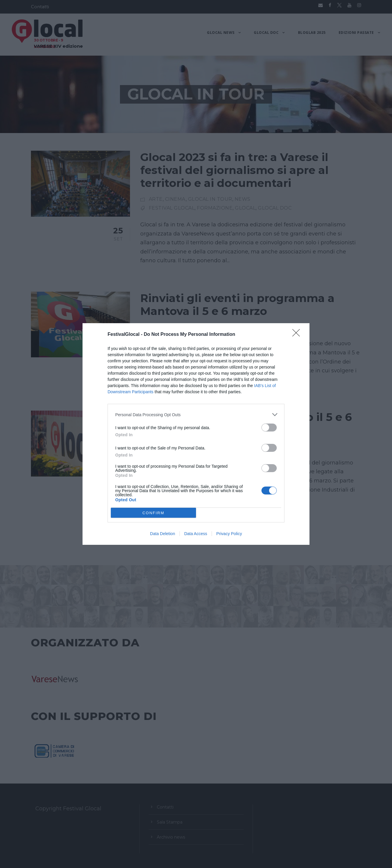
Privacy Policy (229, 534)
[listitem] (196, 415)
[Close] (298, 335)
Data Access (196, 534)
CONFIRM (153, 513)
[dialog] (196, 434)
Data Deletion (163, 534)
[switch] (269, 428)
